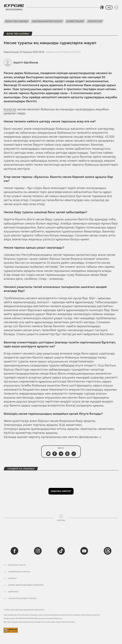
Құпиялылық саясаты (19, 572)
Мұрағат (13, 579)
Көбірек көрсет (61, 491)
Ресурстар (95, 21)
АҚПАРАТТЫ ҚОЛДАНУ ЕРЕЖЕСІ (23, 599)
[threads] (108, 551)
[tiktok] (61, 551)
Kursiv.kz (10, 109)
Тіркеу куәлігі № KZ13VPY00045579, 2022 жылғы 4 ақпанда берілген (33, 618)
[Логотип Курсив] (14, 6)
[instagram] (38, 551)
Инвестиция (75, 21)
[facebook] (14, 551)
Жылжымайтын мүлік (47, 21)
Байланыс (14, 592)
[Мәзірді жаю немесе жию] (116, 7)
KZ (109, 7)
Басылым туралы (17, 565)
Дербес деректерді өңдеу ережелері (26, 585)
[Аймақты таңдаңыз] (102, 7)
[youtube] (84, 551)
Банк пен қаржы (17, 21)
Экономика (14, 9)
